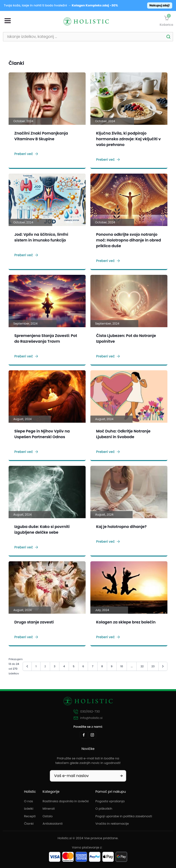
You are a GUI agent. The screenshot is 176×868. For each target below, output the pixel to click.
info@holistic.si (88, 718)
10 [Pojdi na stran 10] (122, 666)
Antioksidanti (53, 824)
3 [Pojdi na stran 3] (55, 666)
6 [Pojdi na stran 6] (83, 666)
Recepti (30, 816)
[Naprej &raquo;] (163, 666)
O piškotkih (104, 809)
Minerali (49, 809)
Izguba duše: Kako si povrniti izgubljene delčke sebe (42, 529)
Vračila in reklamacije (112, 824)
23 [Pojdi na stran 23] (153, 666)
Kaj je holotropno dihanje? (121, 527)
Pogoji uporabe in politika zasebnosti (124, 816)
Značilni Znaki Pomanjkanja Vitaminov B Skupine (41, 136)
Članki (29, 824)
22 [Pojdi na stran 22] (142, 666)
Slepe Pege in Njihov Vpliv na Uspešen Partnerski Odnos (42, 434)
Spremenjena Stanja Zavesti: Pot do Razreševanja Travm (46, 339)
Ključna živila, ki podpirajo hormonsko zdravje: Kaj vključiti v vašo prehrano (128, 139)
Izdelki (29, 809)
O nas (29, 801)
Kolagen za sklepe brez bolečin (126, 622)
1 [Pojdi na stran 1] (36, 666)
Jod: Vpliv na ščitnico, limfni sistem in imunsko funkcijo (41, 237)
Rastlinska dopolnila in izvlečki (66, 801)
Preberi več (26, 154)
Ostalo (48, 816)
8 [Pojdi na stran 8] (102, 666)
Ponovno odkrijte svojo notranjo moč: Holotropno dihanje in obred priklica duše (129, 240)
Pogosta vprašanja (110, 801)
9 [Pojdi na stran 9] (112, 666)
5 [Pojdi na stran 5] (74, 666)
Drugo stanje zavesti (34, 622)
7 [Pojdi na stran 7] (93, 666)
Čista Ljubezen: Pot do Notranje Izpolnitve (126, 339)
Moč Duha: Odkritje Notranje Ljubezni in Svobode (123, 434)
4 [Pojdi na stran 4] (64, 666)
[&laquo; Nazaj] (27, 666)
